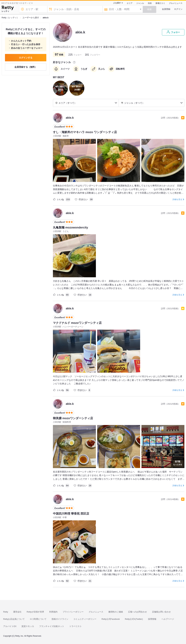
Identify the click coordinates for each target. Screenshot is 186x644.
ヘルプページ (168, 619)
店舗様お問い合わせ (161, 612)
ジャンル (140, 3)
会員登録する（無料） (26, 67)
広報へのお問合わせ (137, 612)
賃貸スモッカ (28, 626)
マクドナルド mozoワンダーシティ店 (77, 323)
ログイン (178, 9)
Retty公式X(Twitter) (134, 619)
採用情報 (152, 619)
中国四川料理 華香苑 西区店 (71, 514)
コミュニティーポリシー (85, 619)
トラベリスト (76, 626)
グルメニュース (176, 3)
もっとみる (178, 463)
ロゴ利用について (38, 619)
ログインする (26, 58)
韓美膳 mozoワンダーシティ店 (73, 418)
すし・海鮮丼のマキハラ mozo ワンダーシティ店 (85, 132)
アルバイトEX (10, 626)
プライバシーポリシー (73, 612)
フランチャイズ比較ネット (52, 626)
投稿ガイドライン (60, 619)
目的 (150, 3)
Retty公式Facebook (111, 619)
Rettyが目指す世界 (35, 612)
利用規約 (53, 612)
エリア (130, 3)
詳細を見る (177, 199)
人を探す (117, 3)
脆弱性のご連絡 (116, 612)
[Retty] (8, 8)
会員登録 (166, 9)
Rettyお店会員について (14, 619)
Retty (6, 612)
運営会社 (17, 612)
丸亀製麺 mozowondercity (70, 228)
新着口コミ (160, 3)
